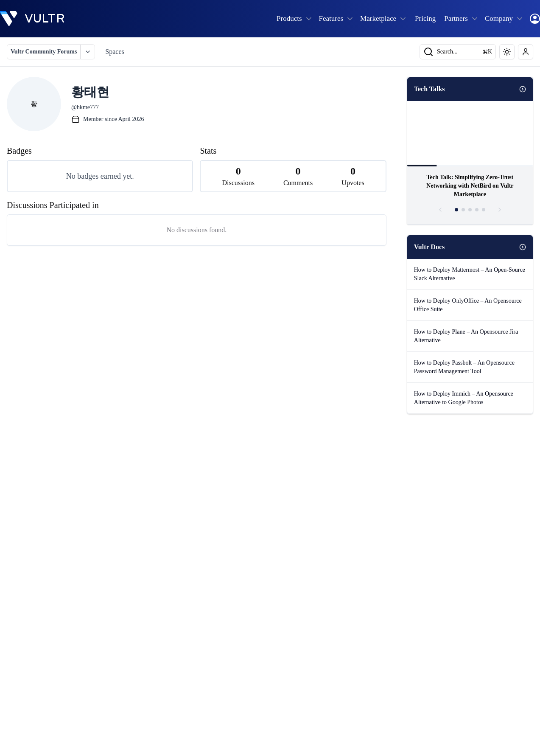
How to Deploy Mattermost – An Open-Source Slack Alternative (470, 274)
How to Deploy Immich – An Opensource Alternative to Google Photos (464, 398)
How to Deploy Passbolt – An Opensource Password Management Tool (464, 367)
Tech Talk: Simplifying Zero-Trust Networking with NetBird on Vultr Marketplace (470, 186)
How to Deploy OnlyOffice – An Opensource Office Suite (468, 305)
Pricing (425, 18)
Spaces (115, 52)
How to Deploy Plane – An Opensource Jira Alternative (466, 336)
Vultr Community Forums (44, 52)
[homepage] (32, 19)
